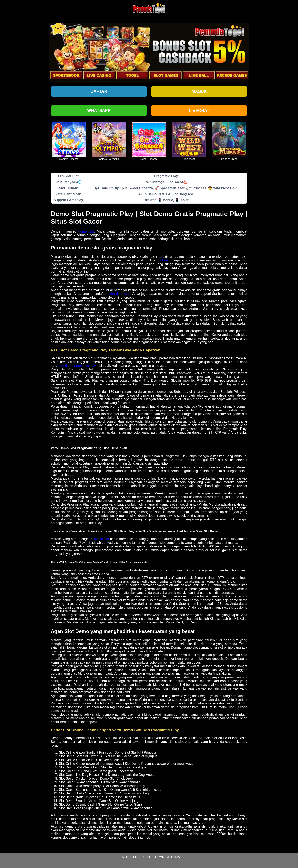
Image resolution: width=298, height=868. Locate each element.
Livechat (199, 110)
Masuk (199, 91)
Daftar (99, 91)
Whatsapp (99, 110)
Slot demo (165, 260)
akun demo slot (119, 294)
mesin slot (101, 539)
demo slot (86, 231)
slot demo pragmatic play (77, 366)
